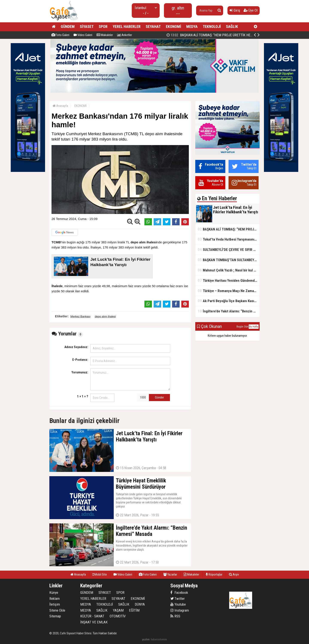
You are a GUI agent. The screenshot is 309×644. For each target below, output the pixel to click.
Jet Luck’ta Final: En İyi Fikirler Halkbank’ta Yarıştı (211, 35)
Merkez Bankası (80, 316)
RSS (175, 616)
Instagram (180, 610)
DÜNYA (140, 604)
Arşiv (234, 574)
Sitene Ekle (57, 610)
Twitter (178, 599)
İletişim (55, 604)
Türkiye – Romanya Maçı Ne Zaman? (228, 291)
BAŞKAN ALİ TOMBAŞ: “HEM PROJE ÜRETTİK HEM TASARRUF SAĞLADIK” (229, 229)
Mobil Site (100, 574)
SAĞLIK (232, 27)
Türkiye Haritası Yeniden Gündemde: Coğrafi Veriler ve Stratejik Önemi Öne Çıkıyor (229, 280)
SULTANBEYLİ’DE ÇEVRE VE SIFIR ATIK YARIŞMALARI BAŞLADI (229, 249)
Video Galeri (83, 35)
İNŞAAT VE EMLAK (94, 622)
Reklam (55, 599)
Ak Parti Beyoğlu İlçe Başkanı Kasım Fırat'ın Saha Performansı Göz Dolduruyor (229, 301)
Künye (54, 592)
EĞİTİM (134, 610)
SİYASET (87, 27)
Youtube (178, 604)
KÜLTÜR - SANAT (92, 616)
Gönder (159, 397)
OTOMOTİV (118, 616)
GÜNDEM (68, 27)
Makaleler (105, 35)
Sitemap (55, 616)
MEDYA (192, 27)
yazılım (146, 639)
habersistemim (159, 639)
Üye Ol (251, 10)
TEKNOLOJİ (212, 27)
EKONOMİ (173, 27)
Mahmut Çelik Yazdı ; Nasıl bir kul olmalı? (229, 270)
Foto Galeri (60, 35)
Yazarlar (170, 574)
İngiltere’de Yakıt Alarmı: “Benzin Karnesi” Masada (229, 311)
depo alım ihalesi (105, 316)
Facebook (179, 592)
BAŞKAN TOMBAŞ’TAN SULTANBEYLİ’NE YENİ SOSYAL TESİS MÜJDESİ (229, 260)
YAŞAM (118, 610)
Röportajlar (214, 574)
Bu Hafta (254, 327)
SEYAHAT (153, 27)
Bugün (240, 327)
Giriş (235, 10)
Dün (246, 327)
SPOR (103, 27)
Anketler (125, 35)
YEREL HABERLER (127, 27)
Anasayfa (60, 106)
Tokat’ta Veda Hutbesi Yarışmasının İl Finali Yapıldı (229, 239)
